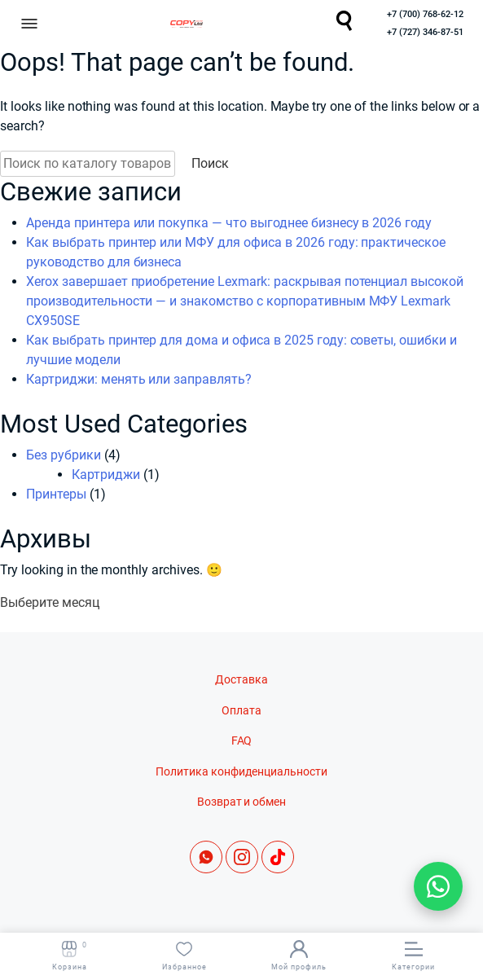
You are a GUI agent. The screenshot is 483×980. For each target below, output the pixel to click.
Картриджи (106, 475)
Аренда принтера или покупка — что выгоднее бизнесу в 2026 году (229, 223)
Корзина (70, 956)
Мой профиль (299, 956)
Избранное (184, 956)
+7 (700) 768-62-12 (425, 14)
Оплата (241, 711)
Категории (413, 956)
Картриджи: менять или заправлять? (139, 379)
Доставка (241, 680)
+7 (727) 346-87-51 (425, 32)
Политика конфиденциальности (241, 772)
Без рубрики (64, 455)
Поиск (210, 163)
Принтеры (56, 494)
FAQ (242, 741)
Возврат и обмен (242, 802)
